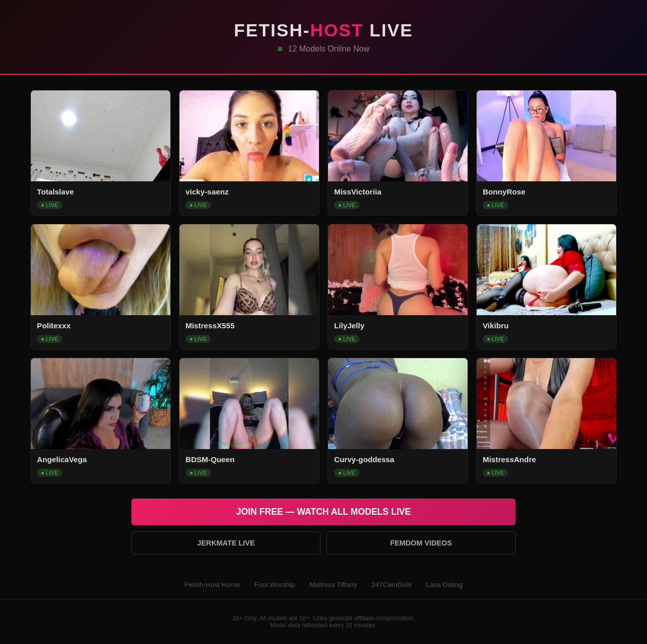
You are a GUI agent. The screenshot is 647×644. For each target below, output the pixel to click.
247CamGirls (391, 585)
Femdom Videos (421, 543)
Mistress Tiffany (333, 585)
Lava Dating (444, 585)
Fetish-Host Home (212, 585)
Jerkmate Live (226, 543)
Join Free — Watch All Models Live (323, 512)
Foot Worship (275, 585)
